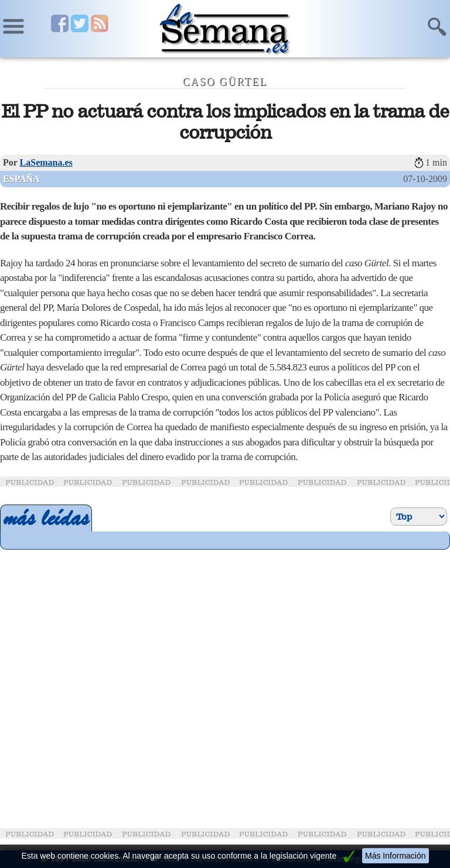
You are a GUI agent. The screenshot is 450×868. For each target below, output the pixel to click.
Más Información (395, 856)
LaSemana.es (46, 162)
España (21, 179)
